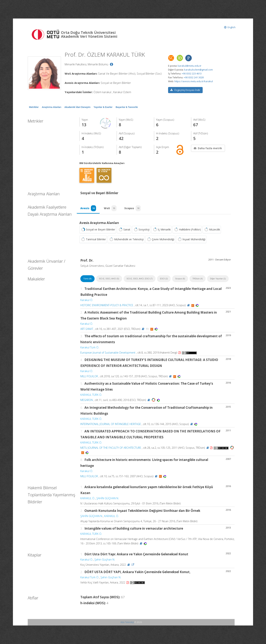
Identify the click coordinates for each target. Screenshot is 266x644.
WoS (110, 208)
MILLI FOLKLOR (89, 376)
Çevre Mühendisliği (160, 239)
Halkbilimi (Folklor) (187, 230)
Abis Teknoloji (127, 622)
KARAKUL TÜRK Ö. (91, 395)
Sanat (124, 230)
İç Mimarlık (161, 230)
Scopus (133, 208)
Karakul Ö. (87, 300)
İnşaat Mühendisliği (191, 239)
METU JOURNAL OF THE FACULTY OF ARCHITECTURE (111, 448)
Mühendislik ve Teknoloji (126, 239)
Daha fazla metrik (208, 148)
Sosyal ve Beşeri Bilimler (98, 230)
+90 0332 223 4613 (192, 73)
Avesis (88, 208)
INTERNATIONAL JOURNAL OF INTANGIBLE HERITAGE (111, 424)
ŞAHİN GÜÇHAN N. (108, 498)
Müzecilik (212, 230)
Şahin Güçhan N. (105, 559)
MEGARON (87, 400)
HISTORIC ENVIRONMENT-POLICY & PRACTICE (107, 305)
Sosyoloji (141, 230)
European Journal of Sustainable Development (108, 353)
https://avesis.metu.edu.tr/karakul (194, 81)
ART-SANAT (87, 329)
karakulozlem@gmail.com (198, 70)
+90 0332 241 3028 (194, 77)
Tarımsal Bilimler (93, 239)
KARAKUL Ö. (88, 498)
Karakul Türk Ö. (90, 347)
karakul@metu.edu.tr (190, 66)
